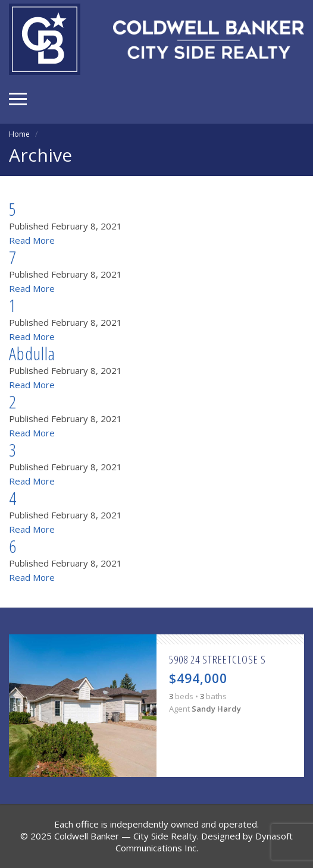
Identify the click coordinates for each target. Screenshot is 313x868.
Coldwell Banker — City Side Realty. (126, 836)
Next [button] (295, 706)
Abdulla (32, 353)
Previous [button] (18, 706)
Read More (32, 240)
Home (19, 134)
